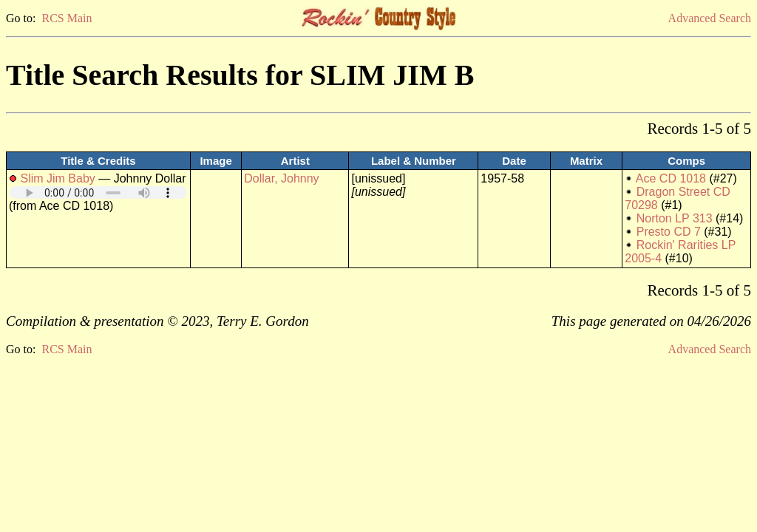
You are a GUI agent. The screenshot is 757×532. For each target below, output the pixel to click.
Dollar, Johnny (281, 178)
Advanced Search (710, 18)
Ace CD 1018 (671, 178)
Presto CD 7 (669, 232)
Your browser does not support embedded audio (98, 192)
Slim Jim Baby (57, 178)
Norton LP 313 (675, 218)
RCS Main (67, 18)
